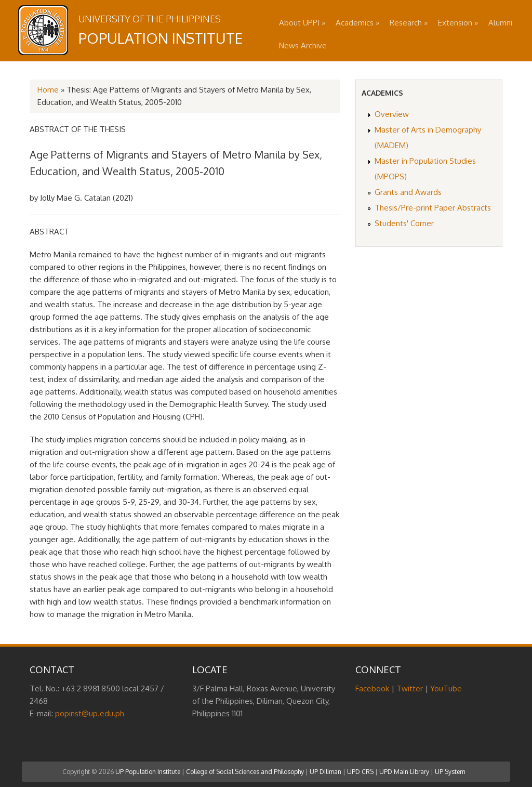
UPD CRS (360, 772)
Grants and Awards (408, 192)
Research (409, 23)
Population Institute (161, 38)
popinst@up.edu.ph (90, 713)
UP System (450, 772)
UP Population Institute (148, 772)
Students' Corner (404, 223)
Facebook (372, 688)
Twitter (410, 688)
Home (48, 90)
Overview (392, 114)
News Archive (303, 45)
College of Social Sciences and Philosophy (245, 772)
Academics (357, 23)
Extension (458, 23)
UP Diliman (325, 772)
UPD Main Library (404, 772)
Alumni (500, 23)
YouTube (446, 688)
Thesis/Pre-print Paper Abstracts (433, 208)
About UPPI (302, 23)
